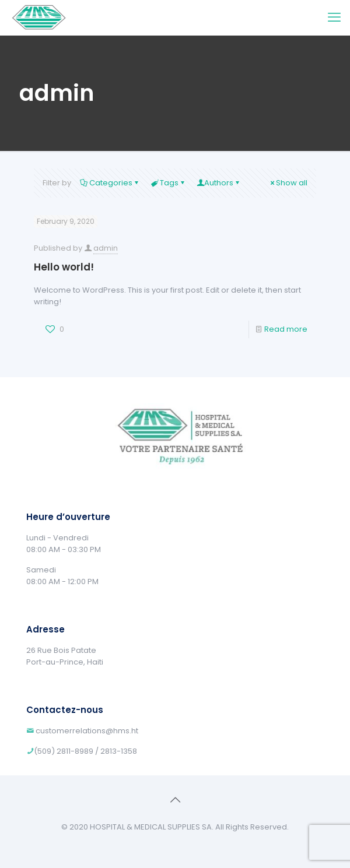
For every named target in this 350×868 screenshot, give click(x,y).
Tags (168, 183)
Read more (286, 329)
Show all (288, 183)
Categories (110, 183)
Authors (219, 183)
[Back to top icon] (175, 800)
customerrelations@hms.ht (87, 731)
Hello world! (64, 267)
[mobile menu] (334, 17)
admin (106, 248)
